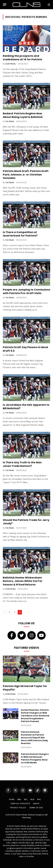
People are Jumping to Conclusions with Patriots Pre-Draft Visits (26, 291)
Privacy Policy (18, 808)
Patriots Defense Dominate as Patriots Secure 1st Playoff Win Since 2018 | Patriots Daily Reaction (34, 738)
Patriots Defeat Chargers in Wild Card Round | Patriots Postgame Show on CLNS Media (35, 758)
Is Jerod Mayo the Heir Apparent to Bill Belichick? (26, 406)
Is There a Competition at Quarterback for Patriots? (20, 234)
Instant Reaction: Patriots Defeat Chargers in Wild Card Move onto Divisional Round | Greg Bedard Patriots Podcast (35, 716)
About (36, 804)
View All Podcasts (20, 804)
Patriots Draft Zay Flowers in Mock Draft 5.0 (26, 349)
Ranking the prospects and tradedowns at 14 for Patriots (22, 58)
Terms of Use (36, 808)
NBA (19, 799)
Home (12, 799)
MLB (33, 799)
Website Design (35, 815)
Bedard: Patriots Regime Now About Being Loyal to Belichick (23, 115)
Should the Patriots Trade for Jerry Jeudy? (26, 522)
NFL (26, 799)
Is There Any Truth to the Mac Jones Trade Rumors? (22, 464)
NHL (39, 799)
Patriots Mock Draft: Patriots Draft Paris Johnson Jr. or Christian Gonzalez (26, 174)
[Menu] (5, 5)
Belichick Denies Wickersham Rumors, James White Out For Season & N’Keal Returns (23, 581)
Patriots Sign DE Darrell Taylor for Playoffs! (25, 688)
